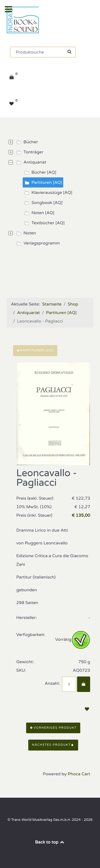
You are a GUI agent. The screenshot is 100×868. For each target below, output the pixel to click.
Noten (25, 233)
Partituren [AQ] (43, 182)
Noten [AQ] (39, 213)
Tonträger (29, 152)
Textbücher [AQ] (44, 223)
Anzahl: (52, 683)
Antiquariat (31, 162)
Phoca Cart (79, 774)
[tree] (50, 193)
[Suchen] (43, 52)
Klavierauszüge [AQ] (48, 193)
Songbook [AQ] (43, 203)
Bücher (26, 142)
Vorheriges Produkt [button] (53, 728)
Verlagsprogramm (37, 243)
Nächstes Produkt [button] (53, 745)
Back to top (50, 842)
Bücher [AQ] (40, 172)
